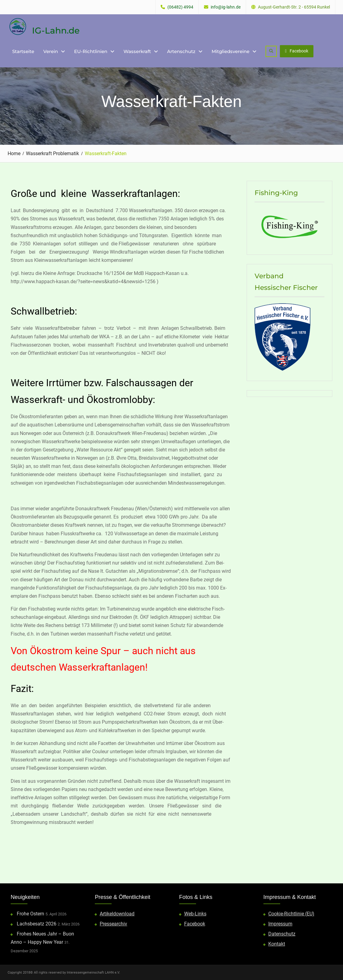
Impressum (280, 924)
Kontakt (277, 944)
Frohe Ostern (30, 914)
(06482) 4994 (180, 7)
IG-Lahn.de (56, 30)
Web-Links (195, 914)
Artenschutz (181, 51)
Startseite (23, 51)
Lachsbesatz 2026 (37, 924)
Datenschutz (282, 934)
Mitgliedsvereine (230, 51)
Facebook (297, 51)
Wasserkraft (137, 51)
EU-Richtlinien (91, 51)
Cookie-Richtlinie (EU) (291, 914)
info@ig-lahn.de (226, 7)
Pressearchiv (113, 924)
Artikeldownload (117, 914)
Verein (51, 51)
